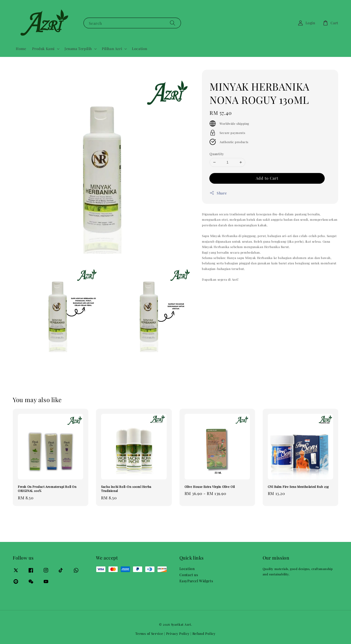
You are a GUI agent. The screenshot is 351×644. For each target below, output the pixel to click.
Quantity (217, 154)
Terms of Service (149, 633)
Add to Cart (267, 178)
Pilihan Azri (112, 49)
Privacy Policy (178, 633)
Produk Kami (43, 49)
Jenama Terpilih (78, 49)
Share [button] (218, 193)
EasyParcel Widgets (196, 581)
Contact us (189, 575)
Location (140, 49)
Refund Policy (204, 633)
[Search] (173, 23)
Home (21, 49)
